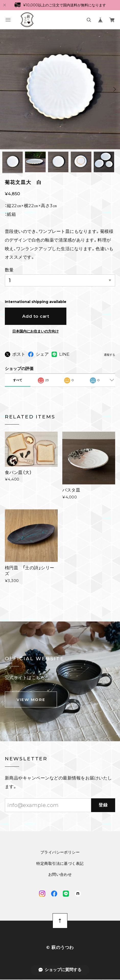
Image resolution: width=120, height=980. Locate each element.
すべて (18, 381)
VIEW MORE (31, 700)
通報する (110, 356)
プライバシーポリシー (60, 853)
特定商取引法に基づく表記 (60, 864)
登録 (103, 806)
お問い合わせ (60, 875)
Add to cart (36, 317)
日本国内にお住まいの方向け (35, 332)
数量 (9, 271)
